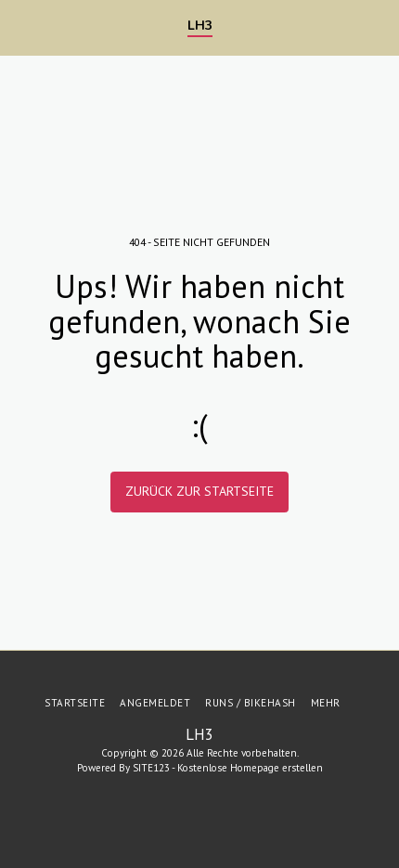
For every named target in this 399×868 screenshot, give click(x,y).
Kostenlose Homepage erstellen (250, 768)
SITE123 (151, 768)
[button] (20, 27)
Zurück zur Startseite (199, 491)
